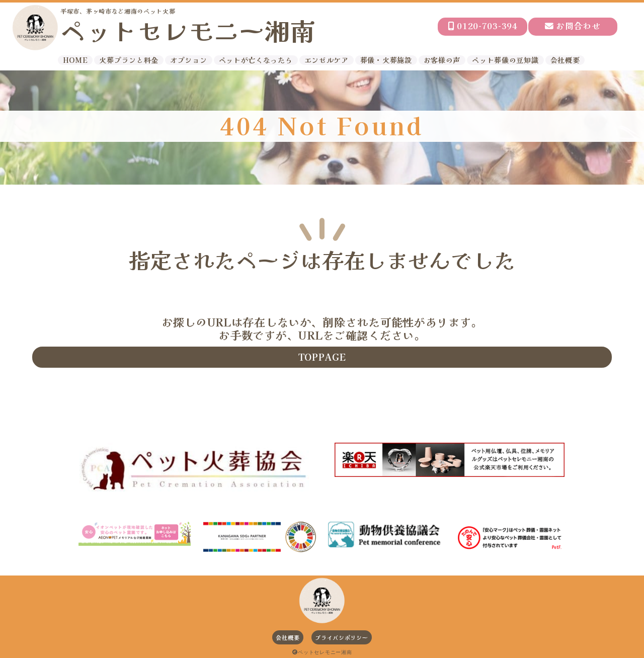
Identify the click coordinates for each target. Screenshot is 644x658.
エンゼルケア (327, 60)
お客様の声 (442, 60)
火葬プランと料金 (129, 60)
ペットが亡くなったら (256, 60)
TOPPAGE (322, 357)
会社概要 (565, 60)
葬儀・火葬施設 (386, 60)
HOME (75, 60)
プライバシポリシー (341, 637)
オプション (189, 60)
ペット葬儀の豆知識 (505, 60)
